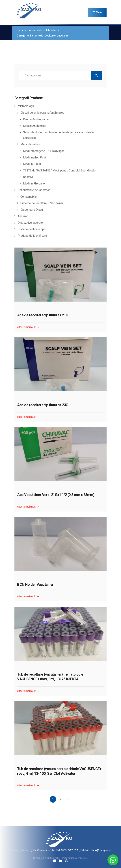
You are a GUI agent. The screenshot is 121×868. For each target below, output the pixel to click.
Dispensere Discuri (32, 210)
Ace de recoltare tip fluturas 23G (43, 405)
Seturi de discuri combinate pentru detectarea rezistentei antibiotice (59, 135)
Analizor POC (26, 216)
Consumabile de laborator (42, 30)
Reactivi (28, 177)
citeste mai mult (28, 327)
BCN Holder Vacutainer (35, 585)
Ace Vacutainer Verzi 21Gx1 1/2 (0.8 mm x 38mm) (56, 495)
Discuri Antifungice (35, 126)
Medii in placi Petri (34, 158)
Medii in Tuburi (32, 164)
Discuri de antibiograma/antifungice (42, 113)
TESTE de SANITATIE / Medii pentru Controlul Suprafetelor (60, 171)
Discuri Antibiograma (36, 119)
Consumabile (29, 197)
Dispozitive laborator (31, 223)
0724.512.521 (70, 850)
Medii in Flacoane (34, 184)
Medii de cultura (30, 144)
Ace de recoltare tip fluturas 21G (43, 315)
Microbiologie (26, 106)
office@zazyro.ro (100, 850)
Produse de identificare (32, 236)
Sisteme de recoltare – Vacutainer (42, 203)
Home (20, 30)
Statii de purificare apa (32, 229)
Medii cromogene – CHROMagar (44, 151)
